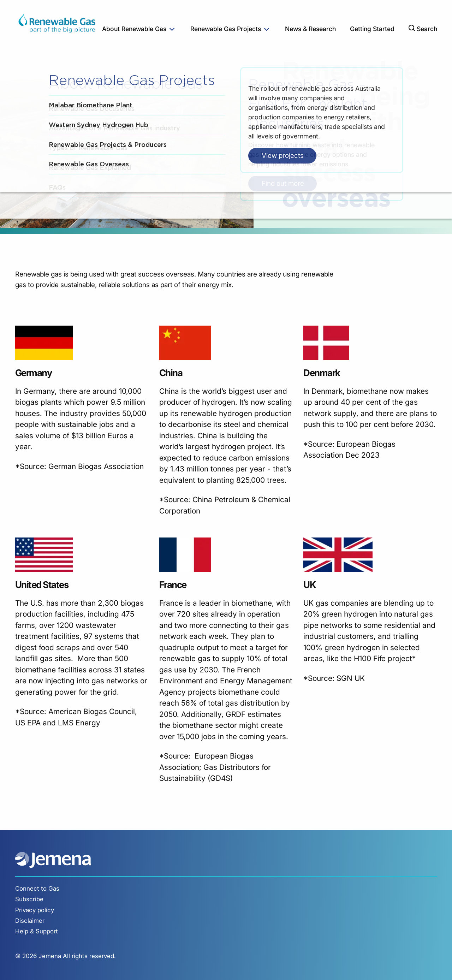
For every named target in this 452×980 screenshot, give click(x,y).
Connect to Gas (37, 889)
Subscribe (29, 899)
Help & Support (37, 931)
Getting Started (372, 29)
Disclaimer (30, 921)
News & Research (310, 29)
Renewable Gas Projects (226, 29)
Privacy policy (35, 910)
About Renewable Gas (134, 29)
